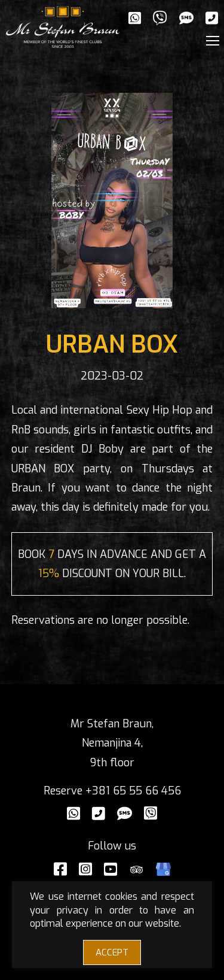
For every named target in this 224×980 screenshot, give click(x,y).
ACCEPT (112, 952)
